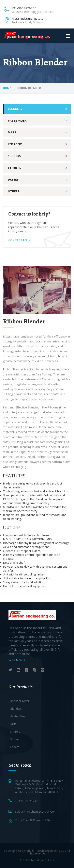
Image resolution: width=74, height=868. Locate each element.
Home (7, 88)
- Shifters (14, 732)
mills (12, 132)
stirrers (15, 168)
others (14, 191)
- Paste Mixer (17, 716)
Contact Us (19, 240)
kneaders (15, 144)
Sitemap (9, 851)
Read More (17, 660)
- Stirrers (14, 739)
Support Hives (45, 860)
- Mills (12, 724)
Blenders (15, 109)
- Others (14, 747)
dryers (13, 179)
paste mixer (17, 121)
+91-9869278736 (26, 801)
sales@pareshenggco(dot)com (36, 812)
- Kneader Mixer (19, 701)
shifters (14, 156)
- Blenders (15, 709)
